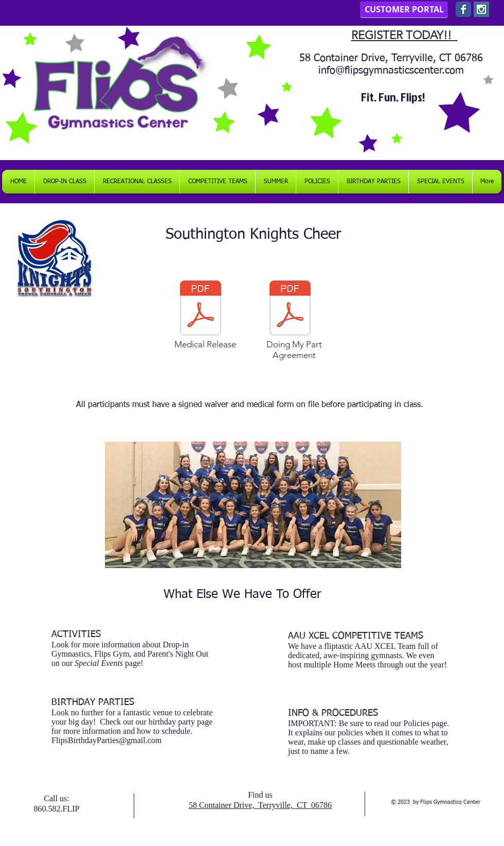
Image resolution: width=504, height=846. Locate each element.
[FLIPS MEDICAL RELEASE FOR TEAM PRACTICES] (201, 309)
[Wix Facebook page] (463, 9)
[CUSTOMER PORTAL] (404, 9)
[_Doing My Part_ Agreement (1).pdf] (290, 309)
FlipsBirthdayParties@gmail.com (106, 740)
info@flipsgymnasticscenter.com (391, 70)
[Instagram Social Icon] (481, 9)
